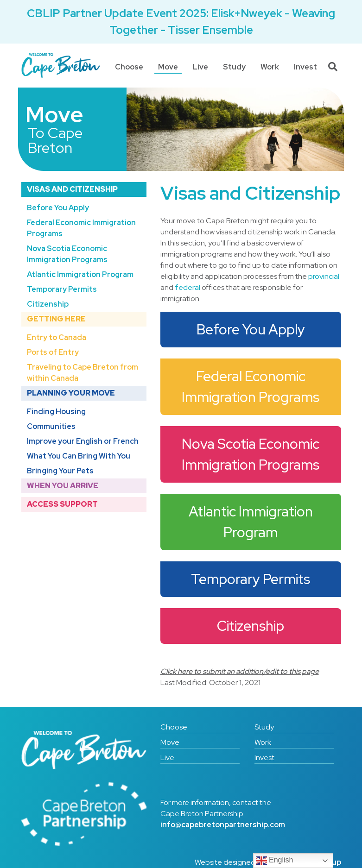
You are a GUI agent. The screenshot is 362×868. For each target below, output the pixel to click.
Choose (129, 67)
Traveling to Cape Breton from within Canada (83, 373)
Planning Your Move (71, 393)
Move (168, 67)
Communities (51, 426)
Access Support (62, 504)
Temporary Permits (62, 289)
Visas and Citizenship (72, 189)
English (275, 861)
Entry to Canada (57, 337)
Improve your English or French (83, 441)
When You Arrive (63, 486)
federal (187, 287)
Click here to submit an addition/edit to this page (240, 671)
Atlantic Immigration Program (80, 274)
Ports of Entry (53, 352)
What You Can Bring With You (79, 456)
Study (234, 67)
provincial (324, 276)
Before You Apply (58, 208)
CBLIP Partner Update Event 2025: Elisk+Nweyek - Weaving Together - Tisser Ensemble (181, 22)
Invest (305, 67)
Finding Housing (56, 412)
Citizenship (48, 304)
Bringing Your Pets (60, 471)
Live (200, 67)
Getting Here (56, 319)
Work (270, 67)
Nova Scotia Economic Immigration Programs (67, 254)
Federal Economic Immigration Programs (81, 228)
